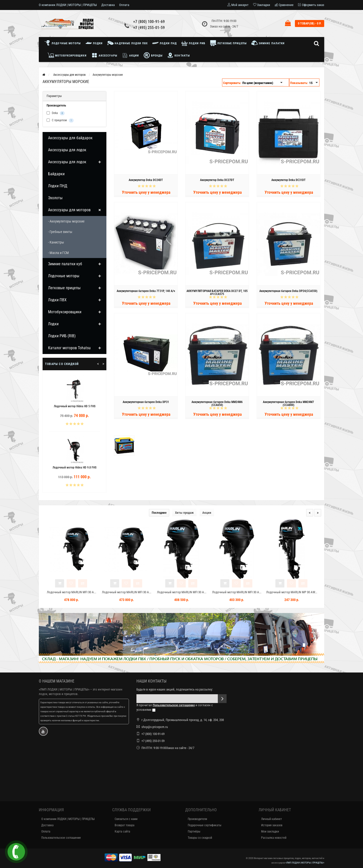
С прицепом (60, 120)
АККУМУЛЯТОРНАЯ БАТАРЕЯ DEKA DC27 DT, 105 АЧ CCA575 (217, 293)
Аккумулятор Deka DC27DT (217, 181)
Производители (197, 819)
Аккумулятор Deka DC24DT (146, 181)
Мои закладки (270, 831)
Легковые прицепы (228, 43)
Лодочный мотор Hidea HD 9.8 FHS (78, 467)
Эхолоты (55, 198)
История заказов (272, 825)
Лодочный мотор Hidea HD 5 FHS (79, 406)
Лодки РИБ (193, 43)
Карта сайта (122, 831)
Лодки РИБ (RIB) (62, 336)
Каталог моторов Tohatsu (69, 348)
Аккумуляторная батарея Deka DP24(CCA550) (288, 292)
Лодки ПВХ (57, 300)
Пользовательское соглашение (61, 838)
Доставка (108, 5)
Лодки (94, 43)
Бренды (153, 55)
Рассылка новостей (274, 838)
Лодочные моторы (64, 43)
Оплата (124, 5)
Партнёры (194, 831)
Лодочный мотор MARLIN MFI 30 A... (71, 592)
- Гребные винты (60, 232)
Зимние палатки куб (65, 264)
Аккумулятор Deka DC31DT (289, 181)
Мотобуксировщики (67, 55)
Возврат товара (125, 825)
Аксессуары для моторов (69, 210)
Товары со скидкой (200, 838)
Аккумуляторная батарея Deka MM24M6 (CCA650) (217, 404)
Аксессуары (104, 55)
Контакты (178, 55)
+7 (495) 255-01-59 (149, 28)
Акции (130, 55)
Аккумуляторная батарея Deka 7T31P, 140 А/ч (146, 292)
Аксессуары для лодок (67, 150)
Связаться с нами (126, 819)
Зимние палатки (268, 43)
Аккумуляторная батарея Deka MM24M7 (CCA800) (288, 404)
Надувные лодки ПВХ (127, 43)
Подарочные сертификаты (205, 825)
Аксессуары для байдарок (70, 138)
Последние (159, 513)
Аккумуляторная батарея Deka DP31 (146, 403)
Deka (56, 113)
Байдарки (56, 174)
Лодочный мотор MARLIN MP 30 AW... (292, 592)
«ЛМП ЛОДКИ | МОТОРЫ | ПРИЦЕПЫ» (64, 689)
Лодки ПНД (164, 43)
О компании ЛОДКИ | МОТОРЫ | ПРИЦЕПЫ (68, 5)
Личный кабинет (271, 819)
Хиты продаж (184, 513)
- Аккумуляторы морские (66, 221)
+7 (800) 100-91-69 (149, 22)
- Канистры (56, 242)
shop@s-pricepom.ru (155, 727)
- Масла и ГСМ (58, 253)
